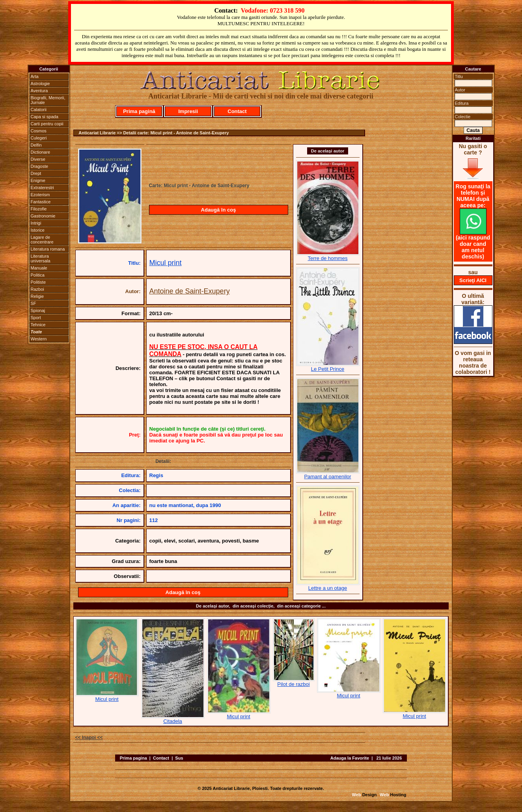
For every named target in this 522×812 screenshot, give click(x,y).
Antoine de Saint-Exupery (190, 291)
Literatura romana (48, 249)
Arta (35, 76)
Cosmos (39, 131)
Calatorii (39, 110)
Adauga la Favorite (350, 758)
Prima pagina (133, 758)
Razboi (37, 289)
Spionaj (38, 310)
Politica (38, 275)
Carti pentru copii (47, 124)
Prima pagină (139, 111)
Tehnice (38, 325)
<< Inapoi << (89, 738)
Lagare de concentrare (42, 240)
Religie (37, 296)
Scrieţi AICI (473, 280)
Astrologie (40, 84)
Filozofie (39, 209)
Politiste (38, 282)
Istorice (38, 230)
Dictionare (41, 152)
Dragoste (40, 166)
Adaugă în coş (219, 210)
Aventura (39, 91)
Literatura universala (41, 258)
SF (34, 303)
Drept (36, 173)
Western (39, 339)
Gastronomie (43, 216)
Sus (179, 758)
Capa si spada (45, 117)
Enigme (38, 180)
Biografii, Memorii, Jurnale (48, 100)
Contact (237, 111)
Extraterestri (42, 188)
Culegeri (39, 138)
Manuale (39, 268)
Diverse (38, 159)
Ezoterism (40, 195)
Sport (36, 318)
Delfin (36, 145)
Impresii (188, 111)
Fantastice (41, 202)
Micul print (166, 263)
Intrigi (36, 223)
